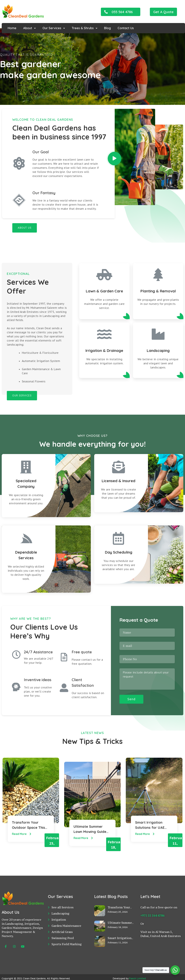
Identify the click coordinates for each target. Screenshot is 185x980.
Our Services (52, 28)
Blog (107, 28)
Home (12, 28)
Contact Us (126, 28)
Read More (22, 835)
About (28, 28)
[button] (121, 12)
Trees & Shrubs (83, 28)
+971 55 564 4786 (152, 909)
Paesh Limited (137, 972)
